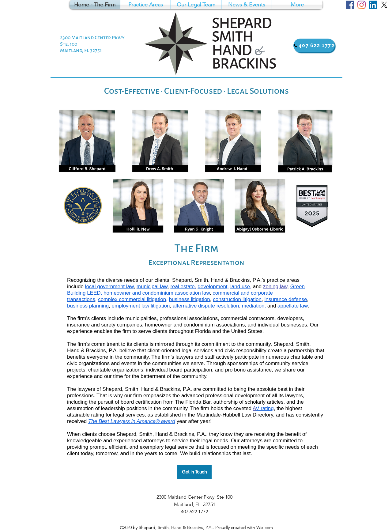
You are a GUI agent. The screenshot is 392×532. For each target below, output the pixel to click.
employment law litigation (141, 306)
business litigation (190, 299)
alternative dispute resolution (206, 306)
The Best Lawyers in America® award (132, 421)
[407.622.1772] (314, 45)
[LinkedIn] (373, 5)
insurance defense (286, 299)
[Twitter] (384, 5)
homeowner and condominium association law (157, 293)
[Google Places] (362, 5)
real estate (182, 287)
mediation (253, 306)
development (212, 287)
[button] (196, 168)
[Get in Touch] (194, 472)
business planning (88, 306)
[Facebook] (350, 5)
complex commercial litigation (132, 299)
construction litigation (237, 299)
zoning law (275, 287)
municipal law (152, 287)
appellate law (292, 306)
